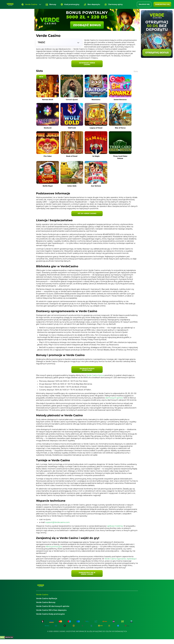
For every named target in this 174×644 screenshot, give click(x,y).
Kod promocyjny (70, 4)
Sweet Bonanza (120, 100)
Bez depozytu (92, 4)
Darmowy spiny (114, 4)
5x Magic (96, 156)
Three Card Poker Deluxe (120, 157)
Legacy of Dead (96, 128)
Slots (136, 71)
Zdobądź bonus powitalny (87, 369)
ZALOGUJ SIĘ (144, 4)
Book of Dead (72, 156)
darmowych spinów (114, 398)
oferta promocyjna (54, 547)
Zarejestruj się (162, 4)
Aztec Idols (72, 186)
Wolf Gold (72, 128)
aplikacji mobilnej (115, 526)
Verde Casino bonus (95, 375)
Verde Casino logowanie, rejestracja (120, 559)
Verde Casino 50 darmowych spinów (53, 606)
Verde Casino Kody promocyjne (50, 614)
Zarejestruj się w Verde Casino (87, 573)
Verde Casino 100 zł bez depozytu (51, 610)
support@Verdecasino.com (57, 522)
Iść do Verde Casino (87, 213)
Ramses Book (48, 100)
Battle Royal (48, 186)
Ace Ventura (96, 186)
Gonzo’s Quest (72, 100)
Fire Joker (48, 156)
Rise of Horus (120, 128)
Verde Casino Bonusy (46, 602)
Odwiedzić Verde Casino (87, 64)
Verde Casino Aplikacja (47, 598)
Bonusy (51, 4)
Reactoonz (96, 100)
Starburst (48, 128)
